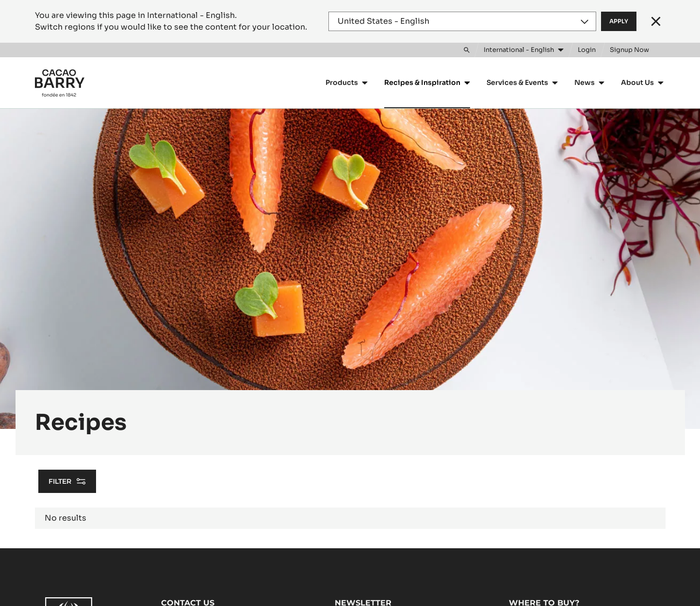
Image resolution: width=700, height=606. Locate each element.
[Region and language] (462, 21)
